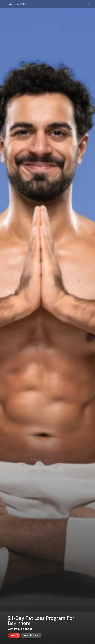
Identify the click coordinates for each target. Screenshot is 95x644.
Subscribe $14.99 (34, 635)
